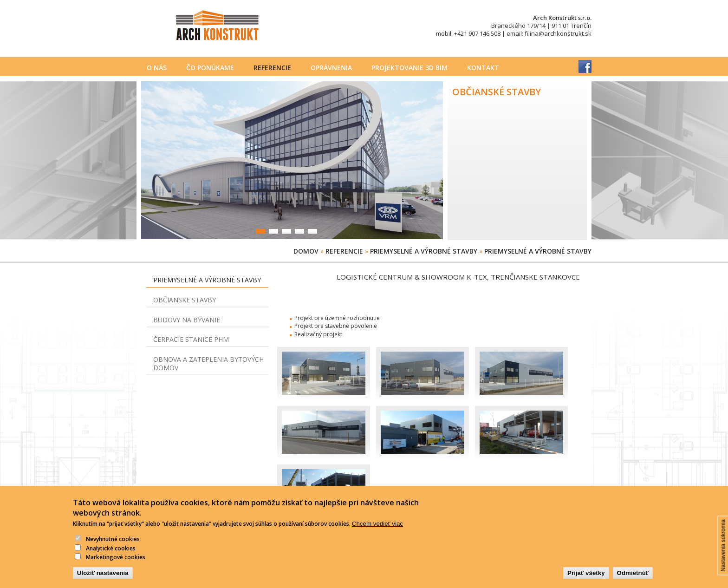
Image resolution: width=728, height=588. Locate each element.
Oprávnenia (331, 68)
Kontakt (483, 68)
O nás (157, 68)
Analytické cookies (111, 554)
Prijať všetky (586, 579)
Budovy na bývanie (187, 320)
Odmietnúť (633, 579)
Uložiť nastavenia (103, 579)
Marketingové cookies (116, 563)
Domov (306, 251)
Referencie (272, 68)
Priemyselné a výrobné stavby (424, 251)
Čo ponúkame (210, 68)
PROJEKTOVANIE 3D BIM (409, 68)
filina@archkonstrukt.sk (558, 33)
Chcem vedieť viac (377, 530)
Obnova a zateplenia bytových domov (208, 363)
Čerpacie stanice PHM (191, 339)
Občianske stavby (185, 300)
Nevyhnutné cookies (113, 545)
